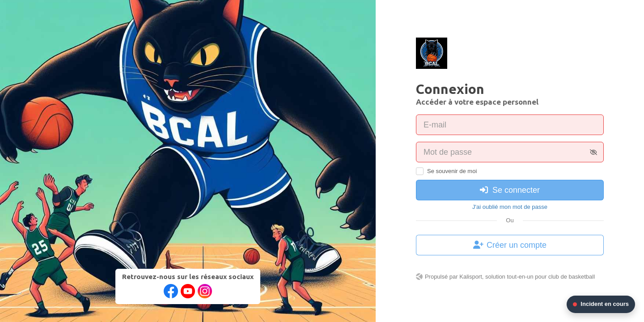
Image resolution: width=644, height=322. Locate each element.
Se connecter (510, 190)
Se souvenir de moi (452, 171)
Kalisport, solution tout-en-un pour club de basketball (527, 277)
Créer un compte (510, 245)
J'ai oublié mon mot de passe (510, 207)
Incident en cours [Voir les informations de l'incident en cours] (601, 304)
